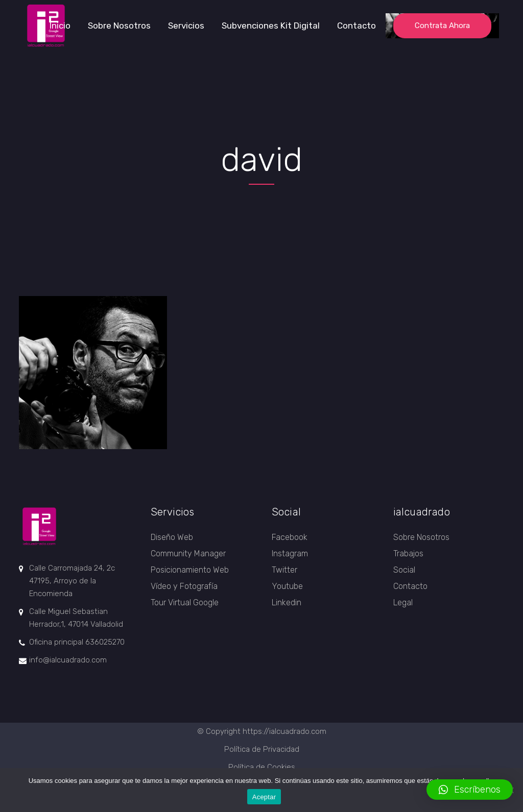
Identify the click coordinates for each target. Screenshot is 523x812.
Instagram (290, 553)
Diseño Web (172, 537)
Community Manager (188, 553)
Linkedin (287, 602)
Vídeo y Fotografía (184, 586)
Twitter (284, 570)
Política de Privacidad (262, 749)
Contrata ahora (442, 26)
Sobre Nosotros (421, 537)
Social (404, 570)
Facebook (290, 537)
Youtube (287, 586)
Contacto (410, 586)
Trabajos (408, 553)
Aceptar (264, 797)
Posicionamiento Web (190, 570)
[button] (470, 790)
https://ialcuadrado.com (284, 731)
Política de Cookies (262, 767)
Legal (403, 602)
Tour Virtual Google (185, 602)
